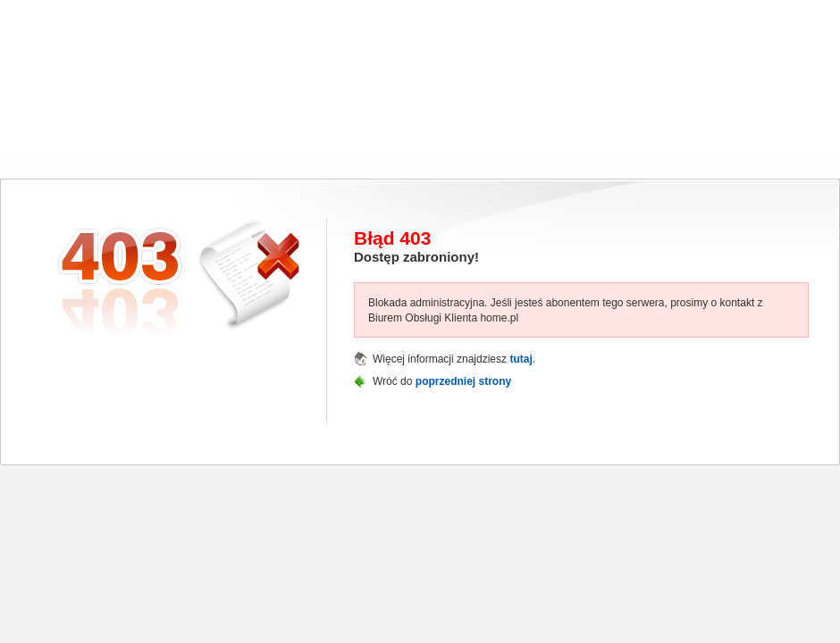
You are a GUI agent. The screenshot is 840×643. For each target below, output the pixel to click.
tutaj (521, 359)
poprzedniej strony (463, 381)
